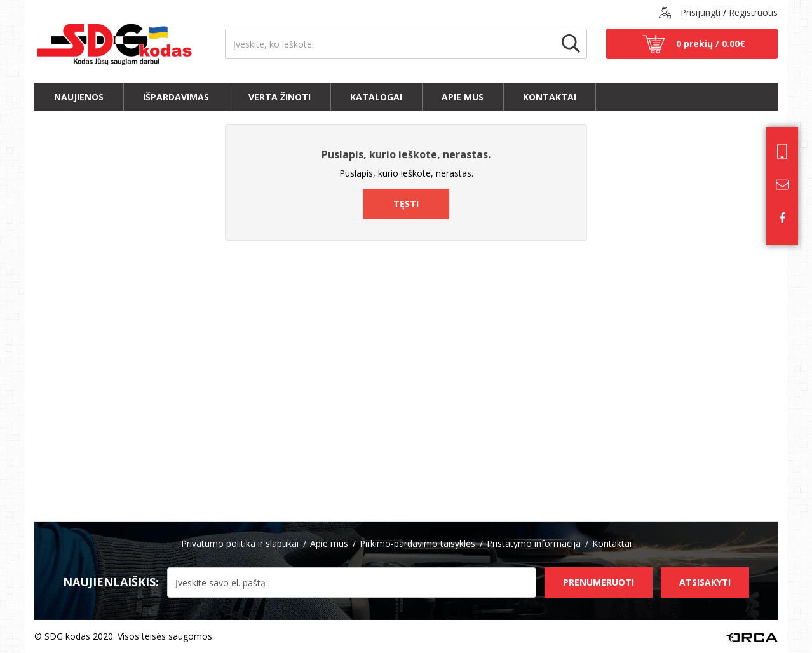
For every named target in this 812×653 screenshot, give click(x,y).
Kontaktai (550, 97)
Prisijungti (700, 12)
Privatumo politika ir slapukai (240, 543)
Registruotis (753, 12)
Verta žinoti (280, 97)
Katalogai (376, 97)
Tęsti (406, 204)
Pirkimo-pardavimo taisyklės (417, 543)
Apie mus (463, 97)
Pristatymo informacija (534, 543)
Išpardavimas (176, 97)
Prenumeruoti (599, 582)
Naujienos (79, 97)
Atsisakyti (705, 582)
